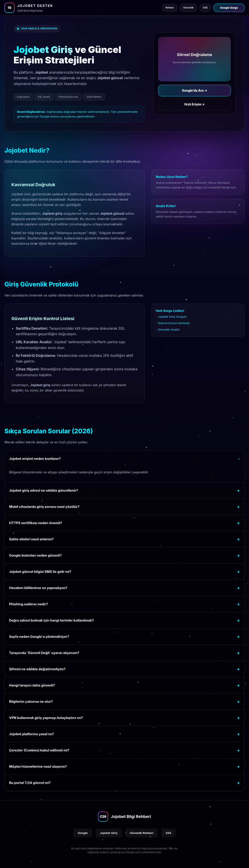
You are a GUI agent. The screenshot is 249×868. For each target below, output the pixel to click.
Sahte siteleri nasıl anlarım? (31, 539)
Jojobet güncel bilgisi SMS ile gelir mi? (40, 572)
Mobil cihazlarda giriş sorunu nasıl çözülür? (44, 507)
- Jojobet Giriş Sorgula (171, 317)
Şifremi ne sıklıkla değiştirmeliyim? (37, 669)
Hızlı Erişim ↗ (194, 104)
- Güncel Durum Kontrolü (173, 323)
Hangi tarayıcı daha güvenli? (32, 685)
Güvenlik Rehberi (142, 833)
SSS (168, 833)
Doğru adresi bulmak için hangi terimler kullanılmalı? (51, 620)
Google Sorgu (229, 8)
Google (83, 833)
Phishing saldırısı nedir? (29, 604)
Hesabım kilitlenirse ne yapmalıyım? (38, 588)
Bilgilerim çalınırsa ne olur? (31, 701)
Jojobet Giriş (109, 833)
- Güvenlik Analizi (168, 329)
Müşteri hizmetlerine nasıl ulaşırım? (38, 766)
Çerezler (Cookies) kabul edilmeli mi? (39, 750)
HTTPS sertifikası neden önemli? (36, 523)
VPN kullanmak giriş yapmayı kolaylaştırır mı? (46, 718)
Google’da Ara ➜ (194, 90)
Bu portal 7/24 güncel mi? (30, 783)
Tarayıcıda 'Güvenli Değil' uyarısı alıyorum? (44, 653)
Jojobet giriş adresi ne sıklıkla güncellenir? (44, 490)
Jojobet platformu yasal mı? (32, 734)
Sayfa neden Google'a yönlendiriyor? (39, 637)
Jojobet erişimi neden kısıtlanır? (35, 459)
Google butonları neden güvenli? (35, 555)
